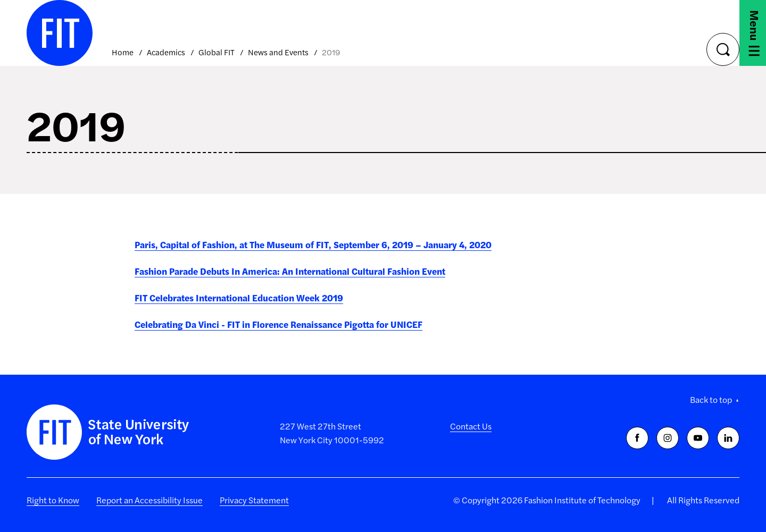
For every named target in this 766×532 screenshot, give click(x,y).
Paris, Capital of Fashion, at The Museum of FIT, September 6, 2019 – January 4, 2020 (313, 244)
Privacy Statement (254, 500)
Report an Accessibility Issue (149, 500)
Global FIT (217, 52)
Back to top (711, 399)
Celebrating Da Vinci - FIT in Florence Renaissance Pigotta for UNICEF (278, 324)
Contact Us (471, 426)
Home (123, 52)
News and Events (278, 52)
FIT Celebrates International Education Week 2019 (239, 298)
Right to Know (53, 500)
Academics (166, 52)
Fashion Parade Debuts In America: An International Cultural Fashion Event (290, 271)
